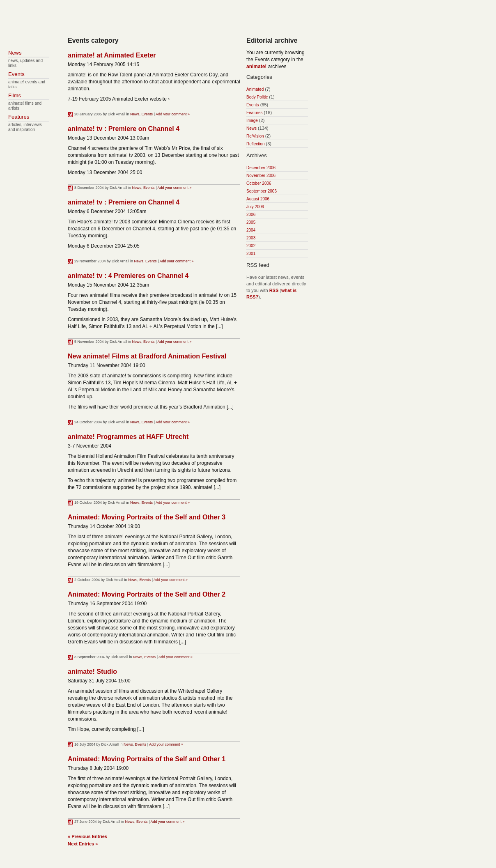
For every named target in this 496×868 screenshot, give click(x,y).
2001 (251, 254)
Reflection (255, 144)
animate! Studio (92, 672)
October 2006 (259, 183)
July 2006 (255, 207)
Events (147, 114)
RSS (274, 290)
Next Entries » (83, 844)
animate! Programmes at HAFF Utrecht (128, 437)
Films (15, 95)
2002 (251, 246)
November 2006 (261, 176)
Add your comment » (173, 114)
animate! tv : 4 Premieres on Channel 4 (128, 276)
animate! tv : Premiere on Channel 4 (124, 129)
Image (252, 121)
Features (254, 113)
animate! (256, 67)
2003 (251, 238)
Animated (255, 89)
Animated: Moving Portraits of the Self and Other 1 (147, 759)
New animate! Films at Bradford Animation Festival (147, 356)
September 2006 (262, 191)
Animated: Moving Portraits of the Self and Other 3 (147, 517)
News (135, 114)
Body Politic (257, 97)
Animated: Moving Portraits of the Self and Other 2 (147, 594)
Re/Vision (255, 136)
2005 (251, 222)
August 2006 (258, 199)
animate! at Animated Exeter (112, 55)
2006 (251, 215)
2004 (251, 230)
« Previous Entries (87, 836)
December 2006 (261, 168)
